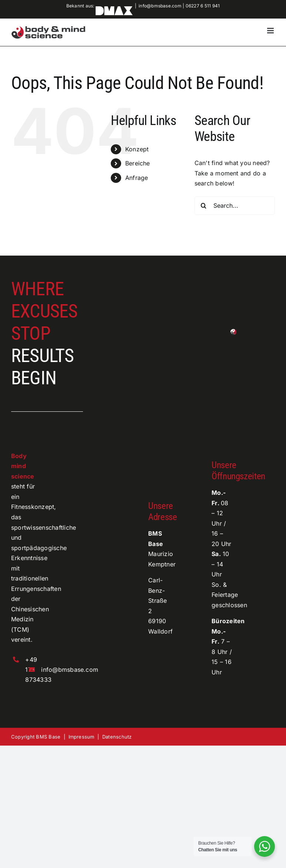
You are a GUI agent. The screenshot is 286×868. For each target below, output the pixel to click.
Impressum (82, 737)
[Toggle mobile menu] (271, 31)
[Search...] (235, 206)
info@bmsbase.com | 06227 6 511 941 (179, 6)
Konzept (137, 149)
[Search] (204, 206)
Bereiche (138, 163)
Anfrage (137, 178)
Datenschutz (117, 737)
